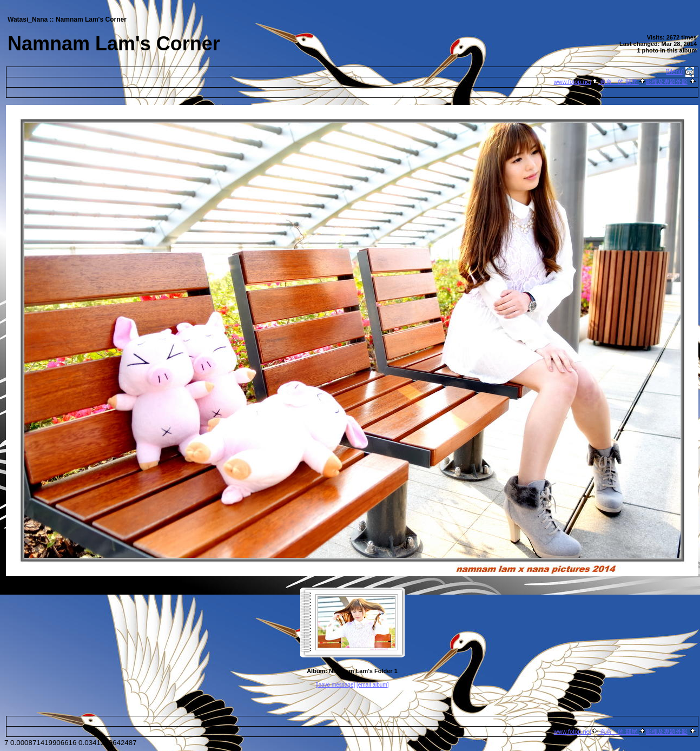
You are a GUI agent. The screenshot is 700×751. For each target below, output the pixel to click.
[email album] (372, 685)
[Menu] (675, 71)
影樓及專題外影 (667, 82)
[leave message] (335, 685)
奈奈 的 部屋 (619, 82)
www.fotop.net (573, 82)
